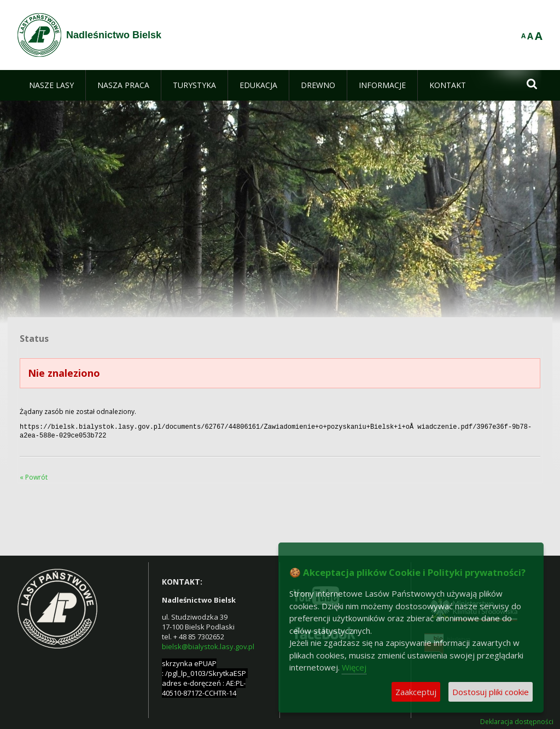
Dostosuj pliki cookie (491, 692)
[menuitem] (51, 85)
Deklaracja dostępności (517, 720)
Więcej (354, 667)
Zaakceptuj (416, 692)
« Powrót (34, 475)
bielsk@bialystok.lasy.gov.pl (208, 644)
